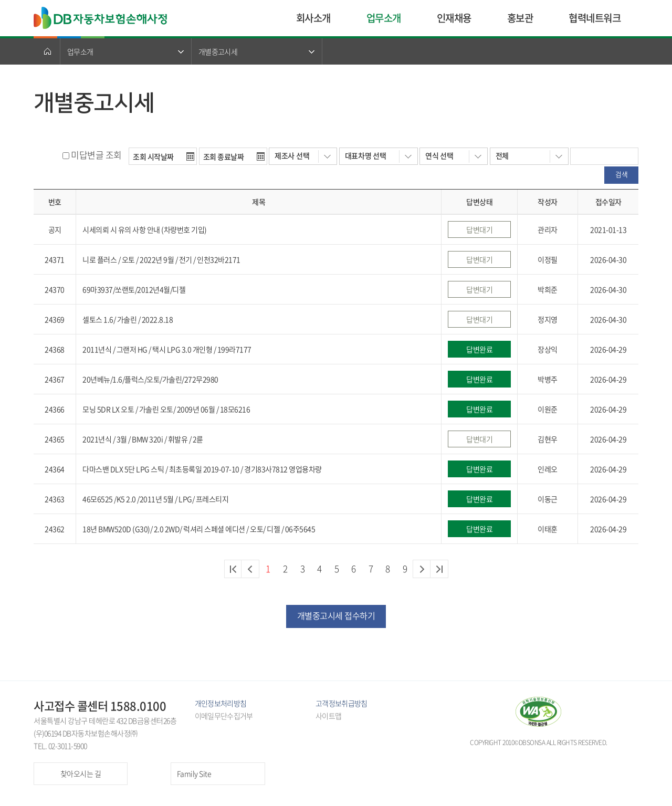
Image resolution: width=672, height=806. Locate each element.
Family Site (194, 773)
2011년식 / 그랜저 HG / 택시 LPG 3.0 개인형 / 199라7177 (167, 349)
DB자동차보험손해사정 (101, 18)
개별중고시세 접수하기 (336, 615)
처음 (233, 569)
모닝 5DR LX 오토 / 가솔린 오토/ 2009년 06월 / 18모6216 (166, 409)
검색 (621, 174)
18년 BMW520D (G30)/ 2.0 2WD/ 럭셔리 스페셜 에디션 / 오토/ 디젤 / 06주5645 (199, 529)
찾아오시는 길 (81, 773)
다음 (422, 569)
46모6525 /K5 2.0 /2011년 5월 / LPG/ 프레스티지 (155, 499)
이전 (250, 569)
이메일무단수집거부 (224, 716)
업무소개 (384, 18)
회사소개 (313, 18)
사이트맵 (328, 716)
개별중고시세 (218, 51)
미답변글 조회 (96, 155)
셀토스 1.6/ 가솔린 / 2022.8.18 (128, 319)
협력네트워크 (595, 18)
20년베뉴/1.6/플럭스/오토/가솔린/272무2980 (150, 379)
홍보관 (520, 18)
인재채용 (454, 18)
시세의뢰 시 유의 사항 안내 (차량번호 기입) (145, 229)
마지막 (439, 569)
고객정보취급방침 (341, 703)
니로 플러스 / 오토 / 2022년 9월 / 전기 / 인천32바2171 (161, 259)
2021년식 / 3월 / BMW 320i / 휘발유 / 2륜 (143, 439)
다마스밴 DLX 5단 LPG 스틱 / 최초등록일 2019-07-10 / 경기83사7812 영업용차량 (202, 469)
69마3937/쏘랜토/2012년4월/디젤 (134, 289)
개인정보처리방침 (220, 703)
